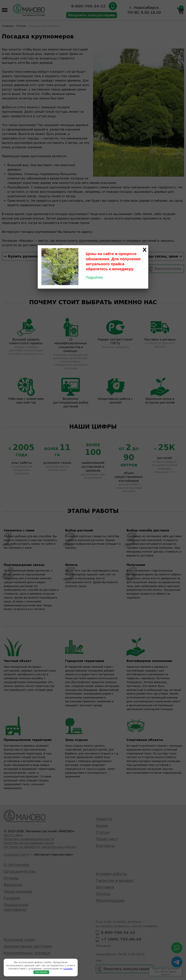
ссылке (68, 969)
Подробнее (94, 277)
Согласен (41, 972)
